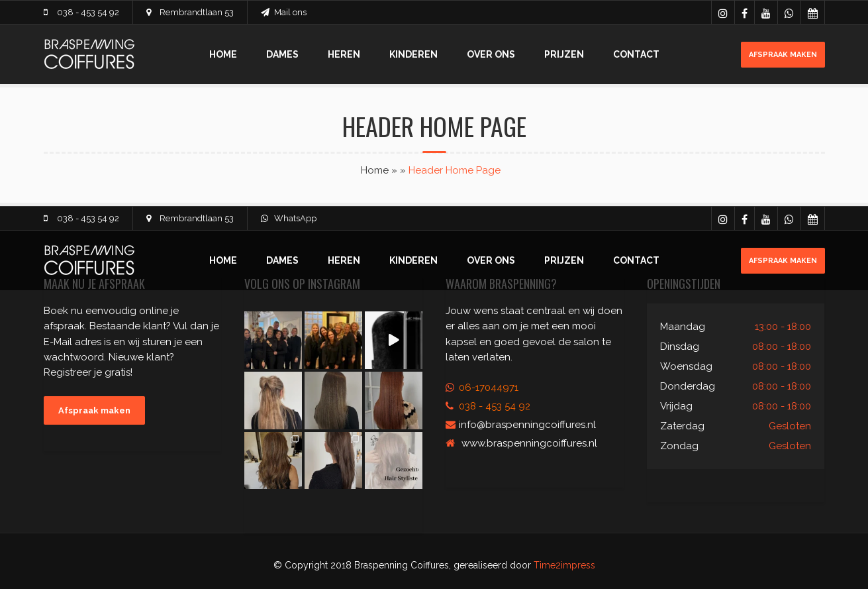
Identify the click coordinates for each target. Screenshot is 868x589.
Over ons (491, 54)
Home (223, 54)
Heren (344, 54)
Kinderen (413, 54)
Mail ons (290, 12)
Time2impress (564, 565)
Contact (636, 54)
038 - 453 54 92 (88, 12)
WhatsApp (295, 218)
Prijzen (564, 54)
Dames (282, 54)
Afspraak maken (783, 55)
